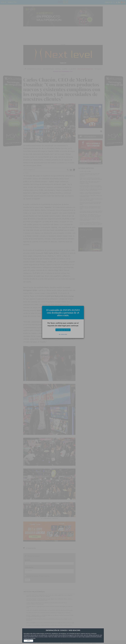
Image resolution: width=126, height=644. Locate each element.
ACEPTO (28, 641)
